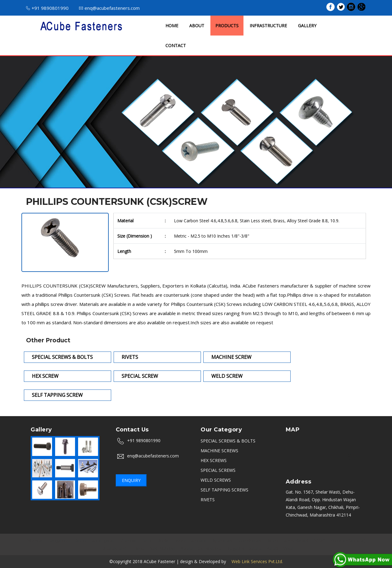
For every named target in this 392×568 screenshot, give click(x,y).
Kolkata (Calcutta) (348, 541)
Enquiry (131, 480)
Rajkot (273, 541)
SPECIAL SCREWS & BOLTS (228, 441)
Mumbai (35, 541)
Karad (273, 548)
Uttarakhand (115, 548)
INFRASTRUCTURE (268, 26)
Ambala (199, 541)
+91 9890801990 (47, 8)
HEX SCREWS (214, 460)
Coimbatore (210, 548)
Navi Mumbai (162, 548)
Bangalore (58, 541)
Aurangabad (104, 541)
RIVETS (208, 500)
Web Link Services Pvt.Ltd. (255, 561)
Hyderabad (222, 541)
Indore (180, 541)
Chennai (129, 541)
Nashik (80, 541)
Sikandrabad (249, 541)
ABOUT (197, 26)
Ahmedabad (296, 541)
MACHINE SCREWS (219, 451)
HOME (172, 26)
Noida (162, 541)
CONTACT (176, 45)
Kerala (187, 548)
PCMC (319, 541)
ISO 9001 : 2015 (260, 8)
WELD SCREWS (216, 480)
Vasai (288, 548)
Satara (255, 548)
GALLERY (307, 26)
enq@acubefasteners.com (109, 8)
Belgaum (235, 548)
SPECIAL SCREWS (218, 470)
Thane (138, 548)
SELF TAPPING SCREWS (224, 490)
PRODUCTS (227, 26)
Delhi (147, 541)
